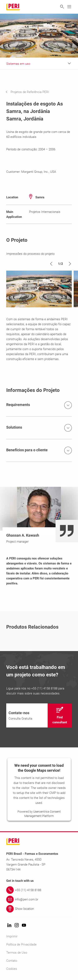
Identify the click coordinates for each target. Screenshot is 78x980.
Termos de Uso (17, 953)
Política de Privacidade (21, 944)
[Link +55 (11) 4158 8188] (39, 890)
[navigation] (30, 92)
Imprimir (12, 936)
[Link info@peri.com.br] (39, 899)
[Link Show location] (39, 909)
